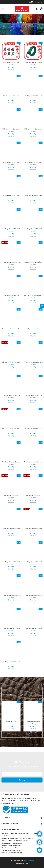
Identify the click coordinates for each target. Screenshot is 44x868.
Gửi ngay (22, 780)
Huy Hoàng (11, 65)
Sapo (26, 864)
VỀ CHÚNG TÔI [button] (22, 818)
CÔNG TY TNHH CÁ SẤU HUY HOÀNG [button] (16, 794)
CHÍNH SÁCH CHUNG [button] (22, 824)
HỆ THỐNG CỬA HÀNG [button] (10, 829)
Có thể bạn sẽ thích (22, 695)
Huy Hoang (11, 264)
